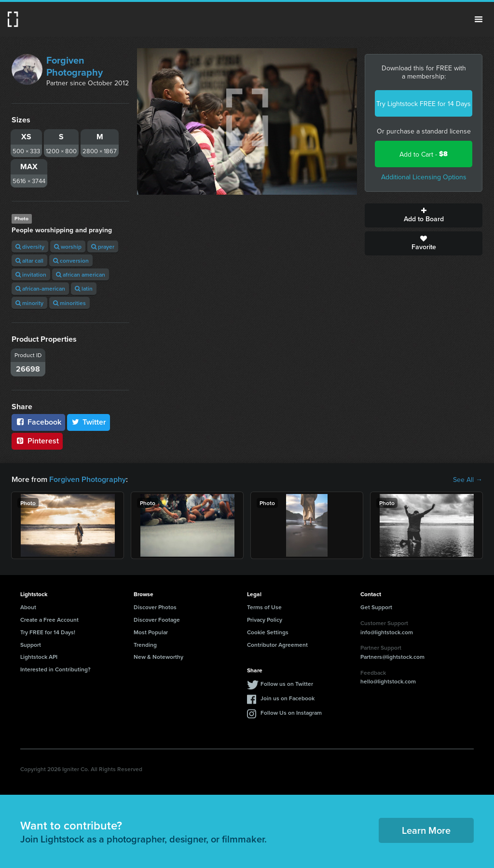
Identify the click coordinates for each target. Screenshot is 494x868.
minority (29, 303)
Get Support (376, 607)
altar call (29, 260)
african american (81, 274)
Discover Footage (157, 620)
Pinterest (37, 441)
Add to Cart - (424, 154)
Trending (145, 645)
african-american (40, 288)
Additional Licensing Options (424, 177)
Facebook (38, 422)
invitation (31, 274)
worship (68, 247)
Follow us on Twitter (287, 684)
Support (31, 645)
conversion (71, 260)
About (28, 607)
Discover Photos (155, 607)
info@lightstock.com (387, 632)
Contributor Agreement (277, 645)
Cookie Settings (268, 632)
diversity (30, 247)
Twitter (89, 422)
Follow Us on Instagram (291, 713)
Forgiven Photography (75, 66)
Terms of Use (264, 607)
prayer (103, 247)
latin (84, 288)
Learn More (426, 830)
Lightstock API (39, 657)
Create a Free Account (49, 620)
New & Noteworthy (158, 657)
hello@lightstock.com (388, 681)
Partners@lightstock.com (392, 657)
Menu (479, 19)
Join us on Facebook (288, 698)
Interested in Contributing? (55, 669)
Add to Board (424, 215)
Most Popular (151, 632)
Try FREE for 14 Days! (48, 632)
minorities (69, 303)
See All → (468, 480)
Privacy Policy (265, 620)
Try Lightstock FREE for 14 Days (424, 104)
